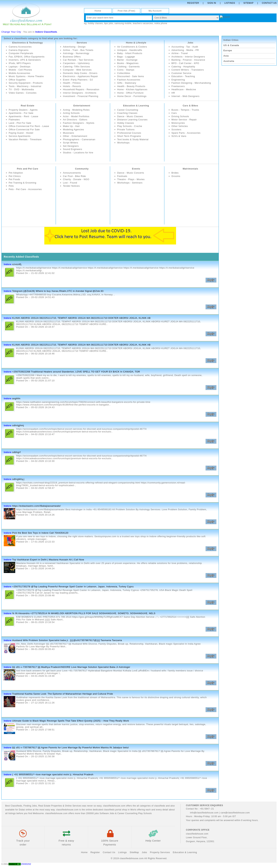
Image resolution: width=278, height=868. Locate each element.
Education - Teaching (183, 76)
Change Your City (11, 32)
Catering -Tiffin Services (77, 67)
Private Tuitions (126, 130)
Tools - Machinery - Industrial (25, 86)
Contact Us (269, 3)
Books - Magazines (128, 63)
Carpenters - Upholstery (76, 63)
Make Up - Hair (71, 126)
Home (98, 11)
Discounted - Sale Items (131, 76)
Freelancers (178, 86)
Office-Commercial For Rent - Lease (29, 126)
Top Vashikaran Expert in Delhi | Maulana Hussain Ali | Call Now (48, 560)
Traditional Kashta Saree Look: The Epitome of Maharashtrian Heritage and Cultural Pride (63, 694)
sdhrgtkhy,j (18, 479)
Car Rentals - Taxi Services (78, 60)
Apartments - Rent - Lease (23, 116)
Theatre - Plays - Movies (131, 179)
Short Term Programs (129, 136)
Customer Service (181, 73)
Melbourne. (39, 813)
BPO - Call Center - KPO (185, 63)
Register (193, 3)
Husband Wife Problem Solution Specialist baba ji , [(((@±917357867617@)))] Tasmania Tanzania (67, 640)
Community (82, 169)
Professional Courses (129, 133)
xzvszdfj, (17, 264)
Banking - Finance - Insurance (188, 60)
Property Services (160, 852)
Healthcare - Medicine (184, 90)
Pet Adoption (16, 173)
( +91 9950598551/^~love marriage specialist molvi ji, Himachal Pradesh (53, 774)
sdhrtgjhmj (18, 425)
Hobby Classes (126, 123)
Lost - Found (70, 183)
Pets (11, 186)
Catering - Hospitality (183, 67)
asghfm (16, 398)
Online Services (73, 806)
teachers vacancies (143, 23)
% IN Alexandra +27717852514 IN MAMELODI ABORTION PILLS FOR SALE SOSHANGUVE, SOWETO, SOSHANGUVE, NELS (84, 613)
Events (136, 169)
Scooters (176, 130)
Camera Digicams (19, 50)
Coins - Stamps (126, 70)
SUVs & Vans (179, 136)
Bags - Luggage (126, 57)
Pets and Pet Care (28, 169)
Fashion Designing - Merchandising (191, 83)
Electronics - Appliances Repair (81, 76)
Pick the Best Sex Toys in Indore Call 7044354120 (40, 533)
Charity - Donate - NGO (76, 179)
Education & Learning (136, 106)
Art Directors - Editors (75, 120)
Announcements (72, 173)
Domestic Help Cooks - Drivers (80, 73)
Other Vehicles (180, 126)
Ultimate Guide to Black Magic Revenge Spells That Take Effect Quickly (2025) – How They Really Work (71, 721)
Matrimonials (190, 169)
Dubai (22, 810)
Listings (230, 3)
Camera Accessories (20, 47)
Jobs (191, 43)
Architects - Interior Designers (188, 57)
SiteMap (134, 852)
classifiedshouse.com (56, 813)
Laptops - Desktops (20, 67)
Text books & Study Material (133, 139)
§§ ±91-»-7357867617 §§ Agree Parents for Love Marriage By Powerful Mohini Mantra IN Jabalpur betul (70, 748)
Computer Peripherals (21, 53)
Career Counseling (128, 110)
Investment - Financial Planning (81, 96)
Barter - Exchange (127, 60)
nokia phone (161, 23)
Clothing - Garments (129, 67)
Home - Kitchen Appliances (132, 90)
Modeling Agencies (73, 130)
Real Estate (28, 106)
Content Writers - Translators (188, 70)
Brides (175, 173)
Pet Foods (14, 179)
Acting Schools (71, 113)
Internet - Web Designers (186, 96)
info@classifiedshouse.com (202, 813)
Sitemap (248, 3)
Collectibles (124, 73)
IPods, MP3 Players (20, 63)
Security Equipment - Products (26, 83)
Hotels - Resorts (72, 86)
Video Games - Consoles (23, 93)
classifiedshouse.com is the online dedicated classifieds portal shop (92, 810)
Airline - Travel (180, 53)
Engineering (178, 80)
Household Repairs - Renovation (81, 90)
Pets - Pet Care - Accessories (25, 189)
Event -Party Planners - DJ (78, 80)
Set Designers (71, 146)
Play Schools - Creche (130, 126)
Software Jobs (107, 813)
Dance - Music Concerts (131, 173)
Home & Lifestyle (136, 43)
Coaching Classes (127, 113)
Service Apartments (20, 136)
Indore (8, 264)
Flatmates (14, 120)
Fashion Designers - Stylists (79, 123)
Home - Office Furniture (130, 93)
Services (82, 43)
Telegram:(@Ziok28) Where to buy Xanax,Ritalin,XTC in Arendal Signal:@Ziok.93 (58, 291)
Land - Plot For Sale (20, 123)
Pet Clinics (15, 176)
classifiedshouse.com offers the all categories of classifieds (134, 806)
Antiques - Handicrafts (130, 50)
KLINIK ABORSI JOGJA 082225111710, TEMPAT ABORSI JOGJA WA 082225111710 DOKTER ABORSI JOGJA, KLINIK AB (81, 318)
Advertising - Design (74, 47)
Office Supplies (17, 80)
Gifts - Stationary (127, 83)
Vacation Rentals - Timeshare (25, 139)
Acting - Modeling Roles (76, 110)
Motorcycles (178, 123)
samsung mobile (123, 23)
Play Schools (145, 813)
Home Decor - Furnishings (132, 96)
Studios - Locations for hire (78, 153)
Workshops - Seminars (130, 183)
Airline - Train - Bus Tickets (78, 50)
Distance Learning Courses (132, 120)
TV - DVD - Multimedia (21, 90)
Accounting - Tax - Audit (185, 47)
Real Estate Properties (50, 806)
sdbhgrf (16, 452)
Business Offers (72, 57)
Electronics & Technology (28, 43)
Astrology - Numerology (76, 53)
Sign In (212, 3)
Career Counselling (127, 813)
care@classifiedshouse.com (235, 813)
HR (173, 93)
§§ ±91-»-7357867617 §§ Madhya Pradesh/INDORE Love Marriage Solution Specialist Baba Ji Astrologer (71, 667)
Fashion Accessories (129, 80)
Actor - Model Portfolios (76, 116)
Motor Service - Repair (184, 120)
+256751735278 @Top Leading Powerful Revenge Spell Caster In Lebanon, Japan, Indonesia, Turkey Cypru (73, 587)
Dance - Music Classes (130, 116)
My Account (155, 11)
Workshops (123, 143)
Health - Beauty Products (131, 86)
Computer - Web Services (77, 70)
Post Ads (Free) (126, 11)
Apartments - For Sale (21, 113)
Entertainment (82, 106)
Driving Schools (180, 116)
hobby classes (95, 23)
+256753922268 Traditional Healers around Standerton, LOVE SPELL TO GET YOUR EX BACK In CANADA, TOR (76, 372)
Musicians (69, 133)
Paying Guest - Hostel (21, 133)
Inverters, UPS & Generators (25, 60)
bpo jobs (109, 23)
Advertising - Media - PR (185, 50)
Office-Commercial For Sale (24, 130)
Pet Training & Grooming (23, 183)
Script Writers (71, 143)
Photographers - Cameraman (79, 139)
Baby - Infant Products (130, 53)
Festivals (122, 176)
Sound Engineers (73, 149)
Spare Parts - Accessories (186, 133)
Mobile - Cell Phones (20, 70)
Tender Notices (71, 186)
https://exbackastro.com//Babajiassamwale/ (37, 506)
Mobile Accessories (20, 73)
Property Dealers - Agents (23, 110)
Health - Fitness (72, 83)
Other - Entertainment (75, 136)
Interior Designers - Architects (80, 93)
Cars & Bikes (190, 106)
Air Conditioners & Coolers (132, 47)
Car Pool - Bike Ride (74, 176)
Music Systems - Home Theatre (26, 76)
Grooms (176, 176)
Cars (174, 113)
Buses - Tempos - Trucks (185, 110)
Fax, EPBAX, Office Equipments (27, 57)
